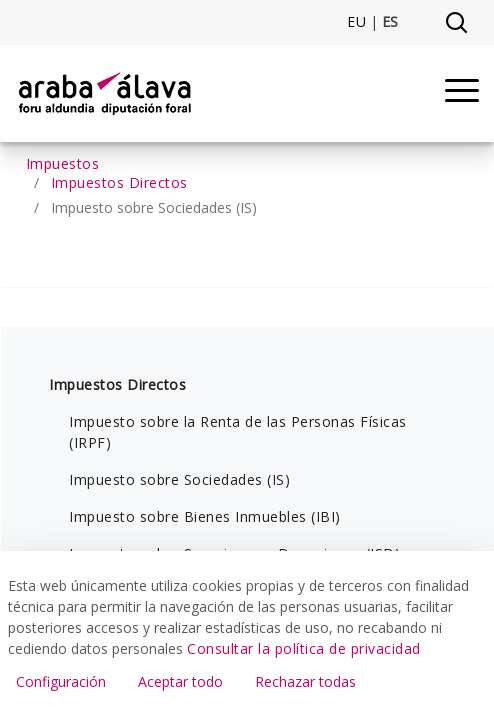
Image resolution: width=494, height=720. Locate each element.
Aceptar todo (180, 681)
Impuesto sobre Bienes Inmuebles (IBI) (205, 516)
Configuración (61, 681)
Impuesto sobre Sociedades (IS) (179, 479)
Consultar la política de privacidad (304, 648)
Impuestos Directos (117, 384)
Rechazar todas (305, 681)
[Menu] (462, 93)
